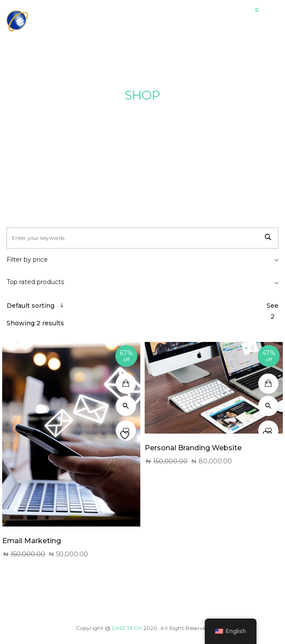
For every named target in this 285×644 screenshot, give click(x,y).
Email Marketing (32, 541)
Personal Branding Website (193, 448)
